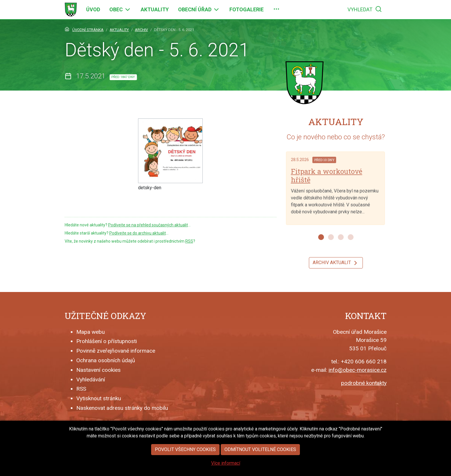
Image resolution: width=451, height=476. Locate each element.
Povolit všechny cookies (185, 451)
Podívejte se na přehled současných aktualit (148, 225)
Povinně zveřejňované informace (116, 351)
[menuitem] (93, 10)
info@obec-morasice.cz (358, 370)
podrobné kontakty (364, 383)
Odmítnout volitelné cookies (260, 451)
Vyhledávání (91, 379)
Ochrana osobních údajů (106, 360)
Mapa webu (90, 332)
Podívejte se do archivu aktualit (138, 233)
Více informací (226, 465)
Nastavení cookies (98, 370)
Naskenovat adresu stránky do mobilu (122, 408)
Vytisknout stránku (99, 398)
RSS (189, 241)
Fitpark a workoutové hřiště (327, 175)
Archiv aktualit (336, 263)
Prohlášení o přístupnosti (107, 341)
